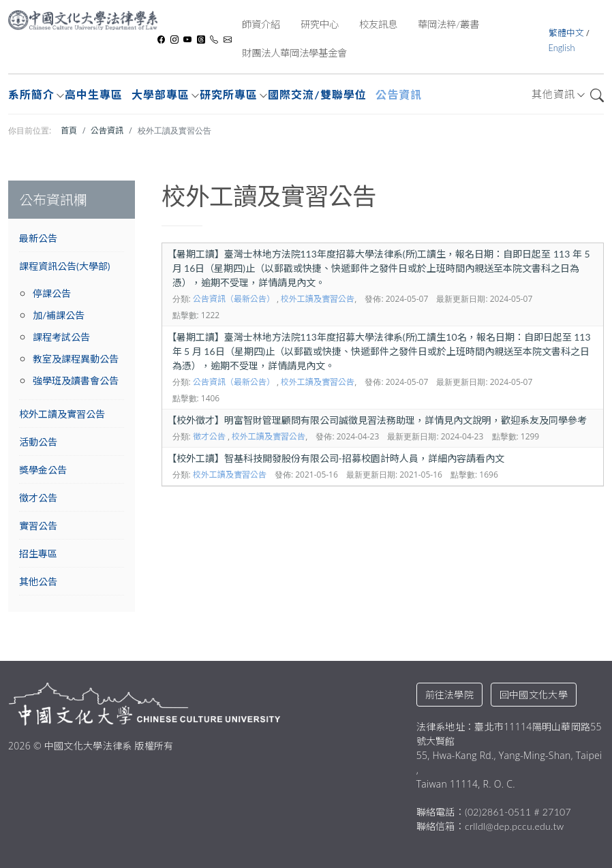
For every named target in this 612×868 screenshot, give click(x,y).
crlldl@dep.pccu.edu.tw (515, 826)
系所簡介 (31, 94)
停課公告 (52, 293)
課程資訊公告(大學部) (64, 266)
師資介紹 (261, 24)
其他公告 (38, 582)
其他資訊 (553, 94)
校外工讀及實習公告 (62, 414)
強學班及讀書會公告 (76, 381)
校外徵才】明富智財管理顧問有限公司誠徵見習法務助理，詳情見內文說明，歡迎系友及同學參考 (377, 420)
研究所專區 (229, 94)
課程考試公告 (61, 337)
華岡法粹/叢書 (448, 24)
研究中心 (320, 24)
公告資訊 (399, 94)
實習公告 (38, 526)
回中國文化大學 (534, 695)
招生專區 (38, 554)
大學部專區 (160, 94)
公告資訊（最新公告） (234, 299)
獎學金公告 (43, 470)
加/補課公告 (59, 315)
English (562, 48)
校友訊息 (378, 24)
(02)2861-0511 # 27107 (518, 812)
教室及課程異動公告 (76, 359)
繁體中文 (567, 33)
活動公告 (38, 442)
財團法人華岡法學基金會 (294, 53)
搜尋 (597, 95)
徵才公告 (38, 498)
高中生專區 (94, 94)
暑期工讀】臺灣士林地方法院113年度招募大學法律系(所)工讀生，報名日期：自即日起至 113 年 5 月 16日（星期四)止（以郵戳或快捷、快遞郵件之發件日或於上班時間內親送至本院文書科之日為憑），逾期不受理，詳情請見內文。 (379, 268)
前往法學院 (449, 695)
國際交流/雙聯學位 (317, 94)
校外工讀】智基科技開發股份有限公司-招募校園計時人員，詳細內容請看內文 (336, 458)
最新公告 (38, 238)
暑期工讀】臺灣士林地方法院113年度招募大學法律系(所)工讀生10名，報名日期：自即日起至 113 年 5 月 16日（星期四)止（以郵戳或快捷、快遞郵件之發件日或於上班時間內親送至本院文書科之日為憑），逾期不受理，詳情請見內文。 (379, 351)
